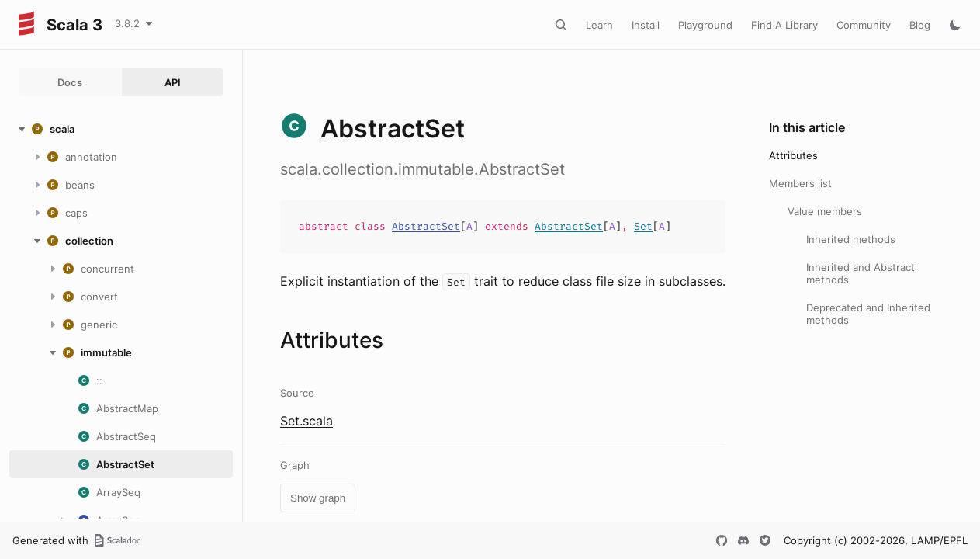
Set (643, 226)
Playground (705, 25)
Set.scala (306, 421)
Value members (825, 211)
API (173, 82)
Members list (800, 183)
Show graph (318, 498)
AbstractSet (426, 226)
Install (646, 25)
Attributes (793, 155)
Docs (70, 82)
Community (864, 25)
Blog (920, 25)
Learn (599, 25)
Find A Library (784, 25)
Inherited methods (851, 239)
